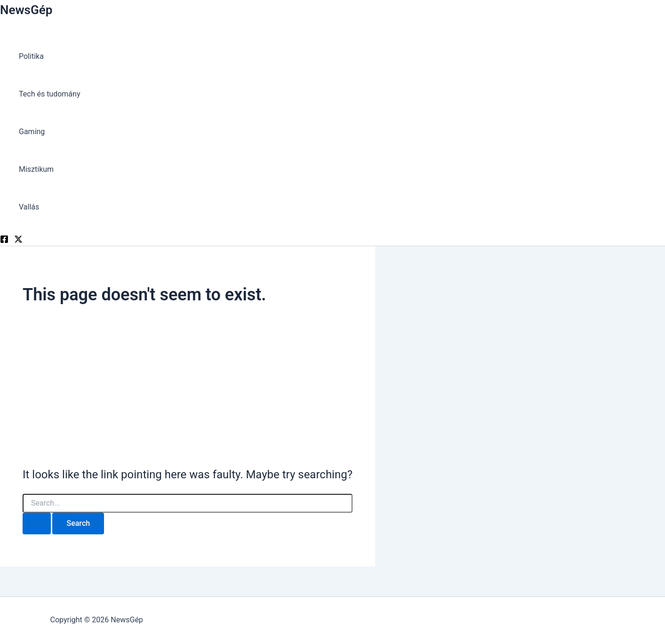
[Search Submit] (37, 523)
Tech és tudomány (49, 94)
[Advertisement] (188, 386)
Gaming (32, 132)
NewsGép (26, 10)
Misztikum (36, 169)
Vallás (29, 207)
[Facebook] (4, 241)
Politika (31, 56)
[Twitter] (18, 241)
